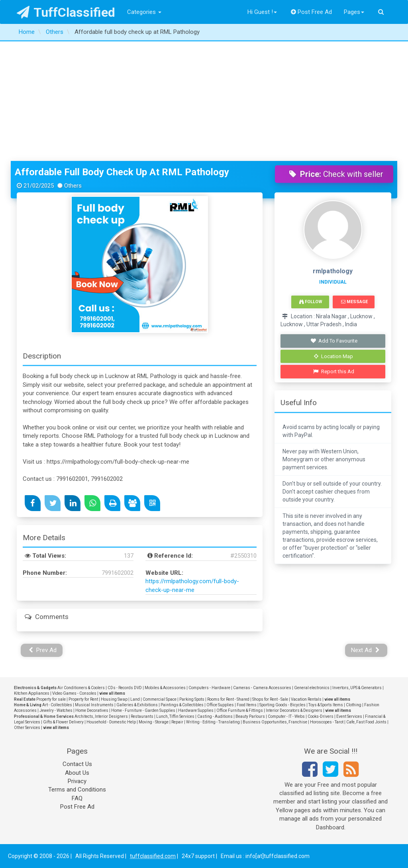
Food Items (247, 705)
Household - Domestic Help (111, 722)
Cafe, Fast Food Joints (366, 722)
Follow (311, 302)
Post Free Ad (312, 12)
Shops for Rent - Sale (270, 699)
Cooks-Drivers (321, 716)
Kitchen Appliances (32, 693)
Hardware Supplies (196, 710)
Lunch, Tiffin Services (175, 716)
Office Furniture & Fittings (240, 710)
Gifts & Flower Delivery (63, 722)
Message (354, 302)
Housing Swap (114, 699)
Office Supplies (220, 705)
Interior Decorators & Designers (294, 710)
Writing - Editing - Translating (213, 722)
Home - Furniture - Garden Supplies (143, 710)
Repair (177, 722)
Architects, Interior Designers (101, 716)
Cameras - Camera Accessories (262, 688)
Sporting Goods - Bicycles (282, 705)
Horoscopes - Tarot (327, 722)
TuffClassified (66, 12)
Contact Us (77, 764)
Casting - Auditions (215, 716)
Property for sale (51, 699)
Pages (354, 12)
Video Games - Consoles (74, 693)
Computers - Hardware (209, 688)
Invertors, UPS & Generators (357, 688)
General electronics (312, 688)
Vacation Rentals (306, 699)
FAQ (77, 798)
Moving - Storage (154, 722)
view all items (112, 693)
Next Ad (365, 650)
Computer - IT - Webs (286, 716)
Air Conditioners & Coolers (81, 688)
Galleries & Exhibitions (137, 705)
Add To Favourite (334, 341)
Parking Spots (192, 699)
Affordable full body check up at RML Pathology (122, 172)
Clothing (354, 705)
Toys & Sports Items (326, 705)
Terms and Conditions (77, 790)
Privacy (77, 781)
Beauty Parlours (250, 716)
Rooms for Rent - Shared (228, 699)
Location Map (333, 356)
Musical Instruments (94, 705)
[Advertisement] (204, 101)
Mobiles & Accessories (165, 688)
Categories (144, 12)
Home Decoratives (92, 710)
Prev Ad (43, 650)
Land (135, 699)
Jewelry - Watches (56, 710)
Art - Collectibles (57, 705)
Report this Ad (334, 371)
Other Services (27, 728)
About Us (77, 773)
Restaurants (142, 716)
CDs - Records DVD (125, 688)
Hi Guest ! (262, 12)
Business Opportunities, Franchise (275, 722)
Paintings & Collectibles (182, 705)
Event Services (349, 716)
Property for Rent (83, 699)
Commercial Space (160, 699)
